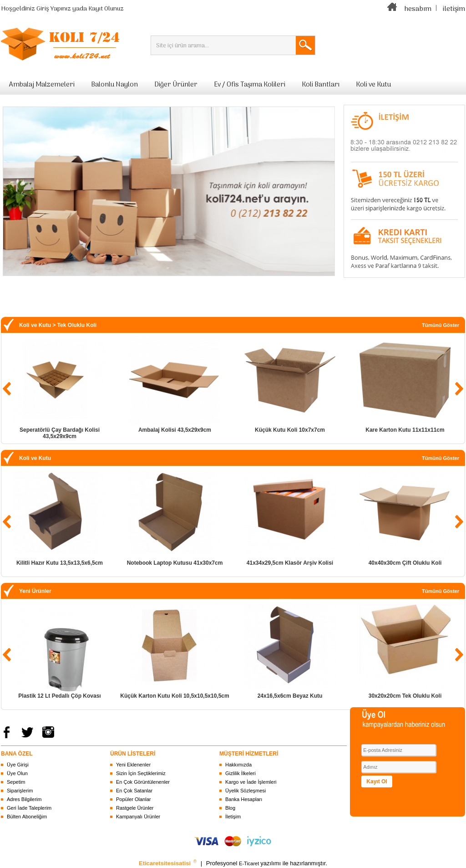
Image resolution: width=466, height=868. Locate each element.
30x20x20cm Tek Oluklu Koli (405, 696)
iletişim (454, 9)
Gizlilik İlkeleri (241, 773)
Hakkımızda (238, 765)
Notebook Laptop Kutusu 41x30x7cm (175, 563)
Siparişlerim (20, 791)
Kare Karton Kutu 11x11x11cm (405, 430)
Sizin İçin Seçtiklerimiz (141, 773)
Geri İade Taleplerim (29, 808)
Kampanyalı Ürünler (138, 817)
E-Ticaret (250, 863)
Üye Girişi (18, 765)
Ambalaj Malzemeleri (42, 85)
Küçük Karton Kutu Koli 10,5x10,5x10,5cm (175, 696)
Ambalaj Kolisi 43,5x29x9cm (175, 430)
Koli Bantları (321, 85)
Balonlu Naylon (114, 85)
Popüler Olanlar (133, 799)
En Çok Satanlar (134, 791)
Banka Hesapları (244, 799)
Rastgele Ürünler (135, 808)
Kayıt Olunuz (106, 9)
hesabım (418, 9)
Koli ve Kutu (373, 85)
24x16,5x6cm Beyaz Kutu (290, 696)
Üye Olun (17, 773)
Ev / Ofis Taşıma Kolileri (250, 85)
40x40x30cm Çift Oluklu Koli (405, 563)
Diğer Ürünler (176, 85)
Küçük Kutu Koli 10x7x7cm (290, 430)
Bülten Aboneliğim (27, 817)
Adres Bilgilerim (24, 799)
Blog (230, 808)
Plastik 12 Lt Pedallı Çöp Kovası (59, 696)
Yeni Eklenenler (133, 765)
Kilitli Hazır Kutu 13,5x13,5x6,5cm (60, 563)
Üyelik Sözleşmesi (246, 791)
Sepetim (16, 782)
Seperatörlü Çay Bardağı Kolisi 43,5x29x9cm (60, 433)
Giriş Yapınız (54, 9)
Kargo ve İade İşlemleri (251, 782)
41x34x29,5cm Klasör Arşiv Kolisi (290, 563)
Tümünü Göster (441, 325)
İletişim (233, 817)
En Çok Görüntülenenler (143, 782)
